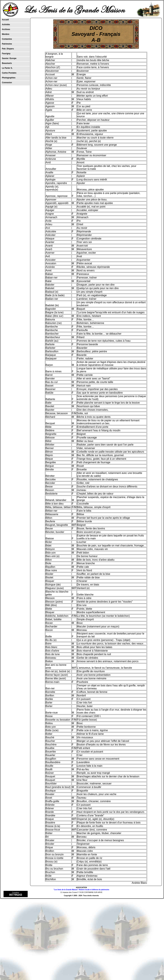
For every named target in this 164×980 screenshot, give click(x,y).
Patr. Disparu (8, 49)
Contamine (7, 39)
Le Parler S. (7, 68)
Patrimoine (7, 44)
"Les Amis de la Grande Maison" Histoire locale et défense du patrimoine (81, 890)
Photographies (9, 78)
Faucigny (6, 54)
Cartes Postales (9, 73)
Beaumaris (7, 63)
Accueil (5, 20)
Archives (6, 29)
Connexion (7, 83)
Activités (6, 25)
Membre (6, 34)
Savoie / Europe (9, 58)
